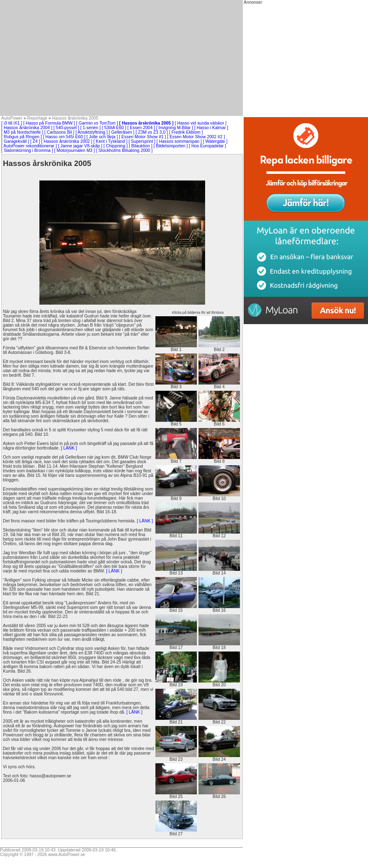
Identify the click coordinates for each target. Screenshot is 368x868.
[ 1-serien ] (91, 128)
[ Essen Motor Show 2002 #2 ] (196, 137)
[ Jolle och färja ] (102, 137)
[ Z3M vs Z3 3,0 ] (152, 132)
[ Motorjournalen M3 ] (75, 150)
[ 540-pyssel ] (66, 128)
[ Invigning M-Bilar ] (175, 128)
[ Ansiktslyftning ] (91, 132)
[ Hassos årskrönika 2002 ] (67, 141)
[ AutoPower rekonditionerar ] (29, 146)
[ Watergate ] (215, 141)
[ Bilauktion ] (141, 146)
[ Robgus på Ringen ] (22, 137)
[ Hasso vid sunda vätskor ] (201, 123)
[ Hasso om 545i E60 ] (64, 137)
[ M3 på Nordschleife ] (22, 132)
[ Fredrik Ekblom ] (186, 132)
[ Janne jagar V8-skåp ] (80, 146)
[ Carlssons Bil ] (59, 132)
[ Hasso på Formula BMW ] (49, 123)
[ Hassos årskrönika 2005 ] (146, 123)
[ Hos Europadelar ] (208, 146)
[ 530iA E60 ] (114, 128)
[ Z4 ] (35, 141)
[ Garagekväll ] (15, 141)
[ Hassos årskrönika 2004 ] (27, 128)
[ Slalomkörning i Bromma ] (27, 150)
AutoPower (12, 118)
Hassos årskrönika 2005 (75, 118)
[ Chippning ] (116, 146)
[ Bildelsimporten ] (171, 146)
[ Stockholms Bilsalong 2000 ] (124, 150)
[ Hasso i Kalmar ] (211, 128)
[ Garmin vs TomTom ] (97, 123)
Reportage (38, 118)
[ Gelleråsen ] (121, 132)
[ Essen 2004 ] (141, 128)
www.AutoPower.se (67, 855)
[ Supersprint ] (142, 141)
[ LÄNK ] (69, 448)
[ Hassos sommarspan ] (179, 141)
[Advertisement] (121, 58)
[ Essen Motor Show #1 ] (142, 137)
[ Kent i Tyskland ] (110, 141)
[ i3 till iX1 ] (12, 123)
